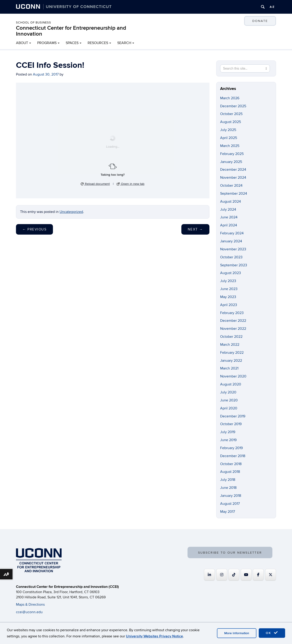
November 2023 (233, 249)
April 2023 (229, 305)
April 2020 (229, 408)
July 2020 (228, 392)
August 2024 (231, 202)
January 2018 (231, 496)
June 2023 (229, 289)
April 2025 (229, 138)
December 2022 (233, 321)
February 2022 (232, 353)
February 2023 (232, 313)
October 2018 (231, 464)
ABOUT (22, 43)
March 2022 (230, 345)
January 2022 (231, 361)
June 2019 (228, 440)
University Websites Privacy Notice (154, 636)
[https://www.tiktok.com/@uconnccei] (234, 575)
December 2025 (233, 106)
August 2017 (230, 504)
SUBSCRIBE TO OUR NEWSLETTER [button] (230, 553)
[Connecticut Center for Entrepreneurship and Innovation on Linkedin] (209, 575)
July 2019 (228, 432)
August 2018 (230, 472)
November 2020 (233, 376)
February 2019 (231, 448)
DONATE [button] (260, 21)
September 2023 (234, 265)
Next (195, 229)
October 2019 (231, 424)
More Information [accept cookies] (237, 633)
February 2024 (232, 233)
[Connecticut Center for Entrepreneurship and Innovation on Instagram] (222, 575)
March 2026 (230, 98)
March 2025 (230, 146)
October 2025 (231, 114)
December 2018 (233, 456)
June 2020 (229, 400)
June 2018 (228, 488)
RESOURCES (98, 43)
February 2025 (232, 154)
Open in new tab (131, 184)
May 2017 (228, 512)
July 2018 (228, 480)
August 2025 (231, 122)
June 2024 (229, 217)
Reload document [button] (95, 184)
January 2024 (231, 241)
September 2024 (234, 194)
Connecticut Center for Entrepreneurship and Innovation (71, 31)
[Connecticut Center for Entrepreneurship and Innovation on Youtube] (246, 575)
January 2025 (231, 162)
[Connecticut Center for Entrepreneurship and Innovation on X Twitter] (271, 575)
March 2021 (229, 368)
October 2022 (231, 337)
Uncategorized (71, 212)
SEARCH (124, 43)
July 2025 (228, 130)
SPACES (72, 43)
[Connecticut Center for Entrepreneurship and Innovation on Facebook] (258, 575)
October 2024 (231, 186)
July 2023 (228, 281)
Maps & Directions (30, 605)
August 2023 (231, 273)
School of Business (34, 23)
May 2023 (228, 297)
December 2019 (233, 416)
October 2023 (231, 257)
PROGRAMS (47, 43)
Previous (34, 229)
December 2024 (233, 170)
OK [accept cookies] (272, 633)
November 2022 (233, 329)
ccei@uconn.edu (29, 612)
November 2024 (233, 178)
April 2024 (229, 225)
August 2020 (231, 384)
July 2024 (228, 209)
